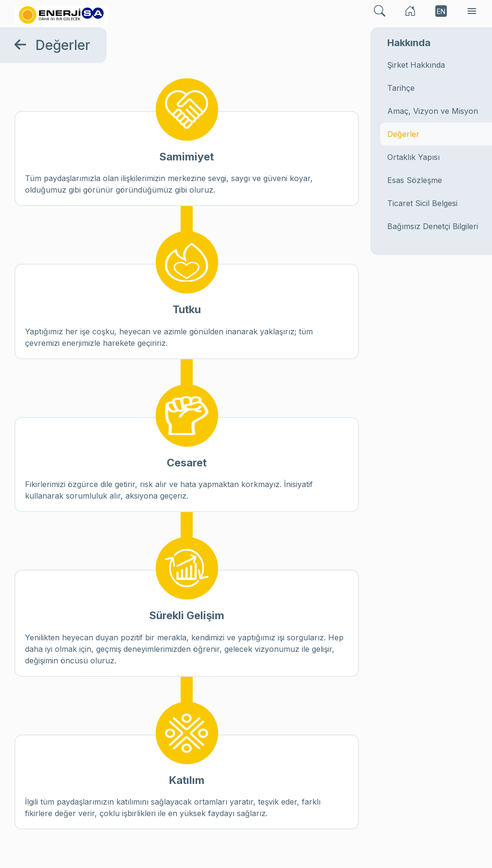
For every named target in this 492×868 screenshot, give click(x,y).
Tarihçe (401, 88)
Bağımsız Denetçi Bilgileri (433, 226)
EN (441, 11)
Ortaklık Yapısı (413, 157)
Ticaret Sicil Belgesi (422, 203)
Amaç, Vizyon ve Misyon (433, 111)
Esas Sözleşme (415, 180)
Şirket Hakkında (416, 65)
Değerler (403, 134)
